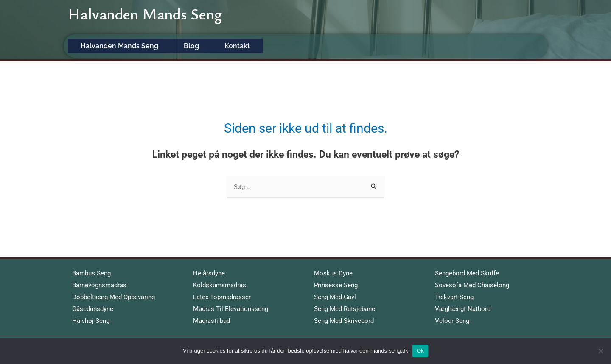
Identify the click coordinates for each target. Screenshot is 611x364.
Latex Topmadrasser (222, 297)
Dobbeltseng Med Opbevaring (114, 297)
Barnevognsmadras (99, 285)
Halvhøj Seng (91, 321)
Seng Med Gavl (335, 297)
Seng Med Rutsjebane (345, 309)
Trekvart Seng (454, 297)
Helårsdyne (209, 273)
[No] (600, 351)
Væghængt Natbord (463, 309)
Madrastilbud (212, 321)
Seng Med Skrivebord (344, 321)
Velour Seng (452, 321)
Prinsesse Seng (336, 285)
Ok (420, 351)
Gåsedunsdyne (93, 309)
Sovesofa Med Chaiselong (472, 285)
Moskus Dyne (333, 273)
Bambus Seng (91, 273)
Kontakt (237, 46)
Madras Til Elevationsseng (231, 309)
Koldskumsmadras (220, 285)
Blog (191, 46)
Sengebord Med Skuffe (467, 273)
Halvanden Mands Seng (146, 17)
